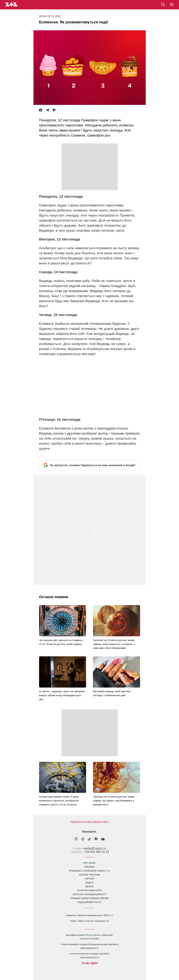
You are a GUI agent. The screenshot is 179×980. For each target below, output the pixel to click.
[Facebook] (41, 110)
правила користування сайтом (90, 898)
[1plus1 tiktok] (89, 839)
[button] (172, 5)
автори (90, 887)
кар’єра (89, 879)
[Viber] (54, 110)
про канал (89, 863)
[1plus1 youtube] (103, 839)
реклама (89, 867)
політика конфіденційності (90, 894)
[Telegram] (47, 110)
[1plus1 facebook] (96, 839)
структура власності (89, 891)
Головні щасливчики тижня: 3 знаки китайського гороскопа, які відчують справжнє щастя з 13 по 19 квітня (59, 801)
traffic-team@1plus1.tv (89, 957)
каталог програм (90, 875)
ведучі (89, 883)
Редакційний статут (89, 902)
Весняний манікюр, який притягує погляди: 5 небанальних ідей (112, 693)
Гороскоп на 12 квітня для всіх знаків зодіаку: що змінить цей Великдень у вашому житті (114, 801)
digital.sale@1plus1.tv (89, 948)
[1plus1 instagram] (76, 839)
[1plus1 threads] (83, 839)
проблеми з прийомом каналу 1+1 (89, 871)
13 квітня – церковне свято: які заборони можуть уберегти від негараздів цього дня (62, 695)
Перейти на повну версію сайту (90, 822)
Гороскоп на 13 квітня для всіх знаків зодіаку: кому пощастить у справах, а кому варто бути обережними (114, 644)
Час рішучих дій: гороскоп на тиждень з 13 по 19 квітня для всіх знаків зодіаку (61, 642)
